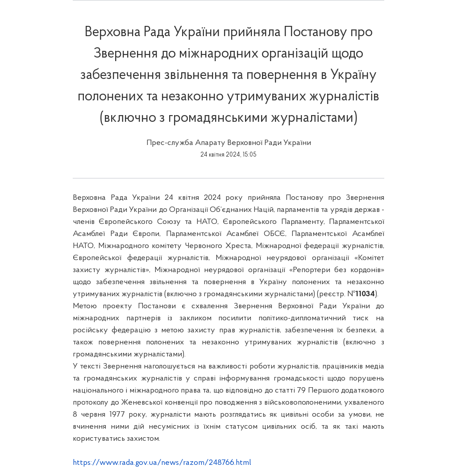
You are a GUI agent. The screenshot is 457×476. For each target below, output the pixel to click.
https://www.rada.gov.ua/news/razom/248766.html (162, 463)
